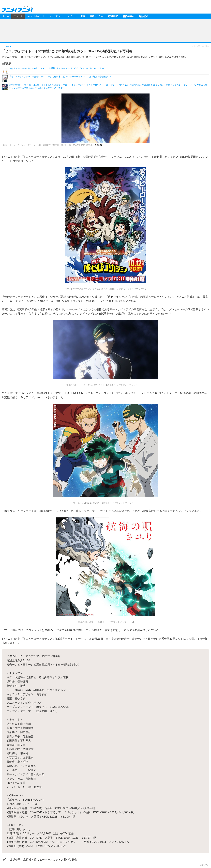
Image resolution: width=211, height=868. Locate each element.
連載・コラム (96, 16)
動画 (83, 16)
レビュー (72, 16)
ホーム (6, 16)
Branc (143, 16)
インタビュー (56, 16)
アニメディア (113, 16)
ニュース (18, 16)
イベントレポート (36, 16)
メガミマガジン (128, 16)
